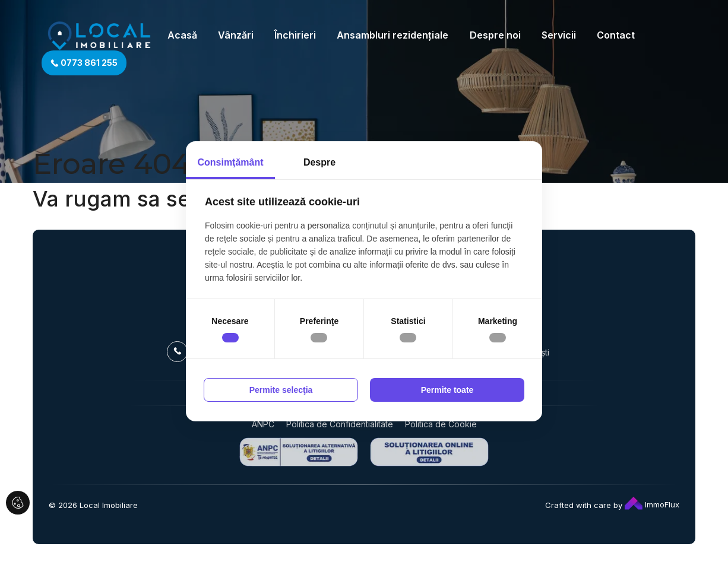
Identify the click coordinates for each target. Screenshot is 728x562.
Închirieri (295, 35)
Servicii (559, 35)
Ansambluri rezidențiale (393, 35)
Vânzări (236, 35)
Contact (616, 35)
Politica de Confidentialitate (340, 424)
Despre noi (495, 35)
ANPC (263, 424)
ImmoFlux (652, 504)
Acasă (182, 35)
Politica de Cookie (441, 424)
